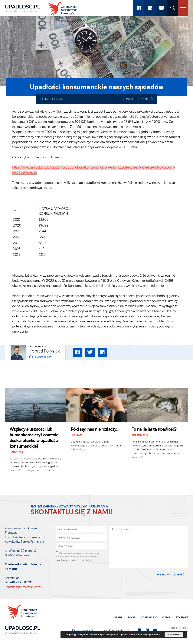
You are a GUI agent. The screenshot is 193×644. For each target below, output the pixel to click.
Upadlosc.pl (23, 8)
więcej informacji (152, 635)
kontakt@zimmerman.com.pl (24, 587)
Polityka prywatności (82, 630)
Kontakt (182, 617)
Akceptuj (174, 635)
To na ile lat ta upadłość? (154, 429)
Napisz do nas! (41, 357)
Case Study (149, 617)
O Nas (166, 617)
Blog (132, 617)
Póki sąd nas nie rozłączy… (95, 429)
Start (118, 617)
